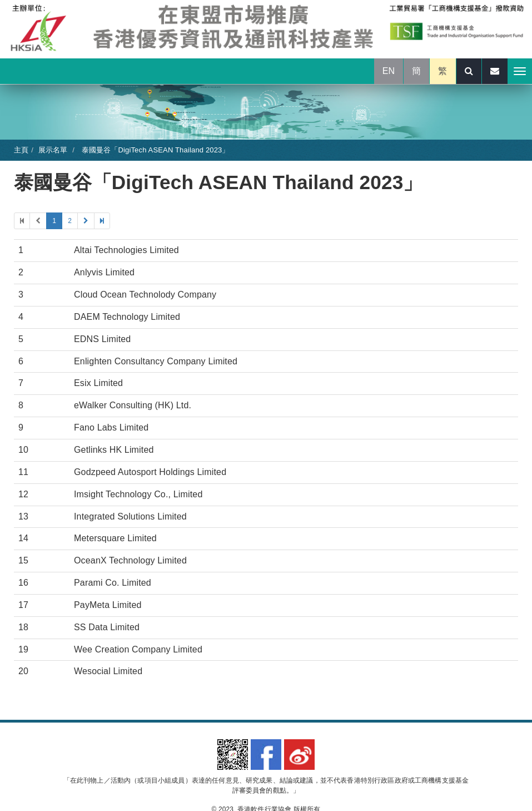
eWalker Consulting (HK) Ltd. (133, 405)
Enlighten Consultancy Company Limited (156, 361)
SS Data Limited (107, 627)
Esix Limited (98, 383)
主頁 (21, 150)
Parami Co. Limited (113, 583)
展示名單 (53, 150)
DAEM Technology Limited (127, 317)
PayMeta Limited (108, 605)
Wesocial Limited (108, 671)
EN (389, 71)
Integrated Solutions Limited (130, 516)
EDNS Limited (102, 339)
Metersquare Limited (115, 538)
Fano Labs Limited (111, 427)
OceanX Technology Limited (130, 560)
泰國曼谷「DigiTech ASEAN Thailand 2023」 (155, 150)
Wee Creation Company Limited (138, 649)
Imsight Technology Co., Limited (138, 494)
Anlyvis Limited (104, 272)
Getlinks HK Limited (114, 450)
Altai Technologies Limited (126, 250)
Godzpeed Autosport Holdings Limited (150, 472)
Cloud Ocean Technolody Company (145, 295)
